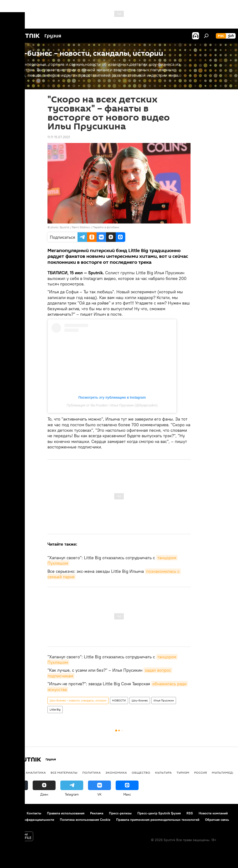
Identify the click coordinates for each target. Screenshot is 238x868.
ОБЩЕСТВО (141, 772)
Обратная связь (217, 820)
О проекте (13, 813)
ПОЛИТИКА (91, 772)
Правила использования (66, 813)
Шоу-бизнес (140, 700)
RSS (190, 813)
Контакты (34, 813)
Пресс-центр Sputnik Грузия (159, 813)
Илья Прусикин (164, 700)
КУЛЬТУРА (163, 772)
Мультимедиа (224, 772)
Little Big (55, 709)
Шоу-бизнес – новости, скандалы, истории (78, 700)
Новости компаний (213, 813)
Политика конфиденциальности (30, 820)
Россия (201, 772)
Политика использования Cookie (85, 820)
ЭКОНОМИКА (116, 772)
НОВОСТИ (119, 700)
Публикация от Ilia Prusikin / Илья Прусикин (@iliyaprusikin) (112, 405)
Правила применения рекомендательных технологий (158, 820)
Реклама (97, 813)
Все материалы (64, 772)
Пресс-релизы (120, 813)
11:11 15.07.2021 (59, 137)
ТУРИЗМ (183, 772)
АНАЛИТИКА (36, 772)
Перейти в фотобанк (106, 227)
